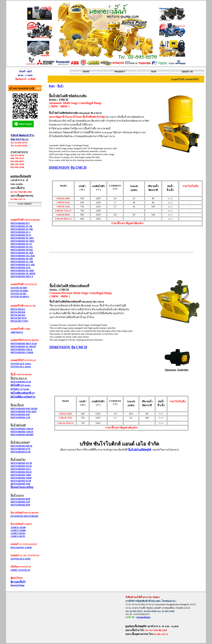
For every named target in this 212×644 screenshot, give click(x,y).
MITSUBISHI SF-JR (21, 226)
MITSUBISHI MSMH (22, 435)
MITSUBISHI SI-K (21, 267)
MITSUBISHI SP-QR (22, 259)
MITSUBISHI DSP (20, 505)
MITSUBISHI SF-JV (21, 244)
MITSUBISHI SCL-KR (23, 256)
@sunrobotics (143, 617)
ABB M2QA (17, 332)
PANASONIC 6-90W (21, 547)
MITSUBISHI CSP (20, 417)
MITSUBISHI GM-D (21, 349)
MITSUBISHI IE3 (20, 223)
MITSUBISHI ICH (20, 449)
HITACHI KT (18, 309)
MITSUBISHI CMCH (22, 432)
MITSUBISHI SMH (21, 475)
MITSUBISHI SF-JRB (22, 270)
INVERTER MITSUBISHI (24, 516)
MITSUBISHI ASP (20, 502)
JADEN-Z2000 (18, 530)
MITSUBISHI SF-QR (22, 229)
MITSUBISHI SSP (20, 414)
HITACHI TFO (19, 318)
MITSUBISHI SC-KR (22, 253)
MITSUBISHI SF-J (20, 232)
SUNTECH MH (19, 288)
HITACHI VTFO (19, 321)
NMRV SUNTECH (20, 570)
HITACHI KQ (18, 315)
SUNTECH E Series (21, 364)
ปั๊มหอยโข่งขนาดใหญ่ (22, 487)
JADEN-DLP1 (18, 536)
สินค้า (52, 86)
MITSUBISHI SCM (21, 481)
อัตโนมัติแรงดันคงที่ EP (23, 393)
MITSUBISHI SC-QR (22, 262)
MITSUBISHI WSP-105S (24, 411)
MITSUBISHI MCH (21, 472)
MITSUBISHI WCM (21, 463)
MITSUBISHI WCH (21, 466)
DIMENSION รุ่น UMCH (68, 168)
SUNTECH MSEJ (20, 296)
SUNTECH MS (18, 294)
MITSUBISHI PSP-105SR (24, 408)
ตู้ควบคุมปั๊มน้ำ (18, 582)
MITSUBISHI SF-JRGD (23, 346)
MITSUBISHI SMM (21, 478)
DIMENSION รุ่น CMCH (68, 347)
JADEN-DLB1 (18, 533)
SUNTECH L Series (21, 367)
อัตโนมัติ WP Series (21, 385)
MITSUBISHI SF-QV (22, 247)
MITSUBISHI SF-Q (21, 235)
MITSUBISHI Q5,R (21, 382)
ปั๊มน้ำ (60, 86)
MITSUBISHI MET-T (22, 276)
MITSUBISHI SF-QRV (22, 241)
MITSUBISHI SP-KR (22, 250)
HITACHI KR (18, 312)
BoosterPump (18, 585)
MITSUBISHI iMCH (21, 446)
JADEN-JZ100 (18, 527)
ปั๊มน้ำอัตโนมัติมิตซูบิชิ (140, 450)
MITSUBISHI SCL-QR (23, 265)
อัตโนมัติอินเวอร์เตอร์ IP (23, 397)
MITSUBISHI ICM (21, 452)
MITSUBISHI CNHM (22, 352)
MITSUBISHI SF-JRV (22, 238)
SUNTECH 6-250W (21, 559)
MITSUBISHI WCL (21, 469)
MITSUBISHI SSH (20, 484)
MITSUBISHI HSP (20, 499)
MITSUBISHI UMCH (22, 429)
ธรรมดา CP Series (20, 389)
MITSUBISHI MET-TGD (24, 343)
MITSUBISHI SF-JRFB (23, 273)
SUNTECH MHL (19, 291)
